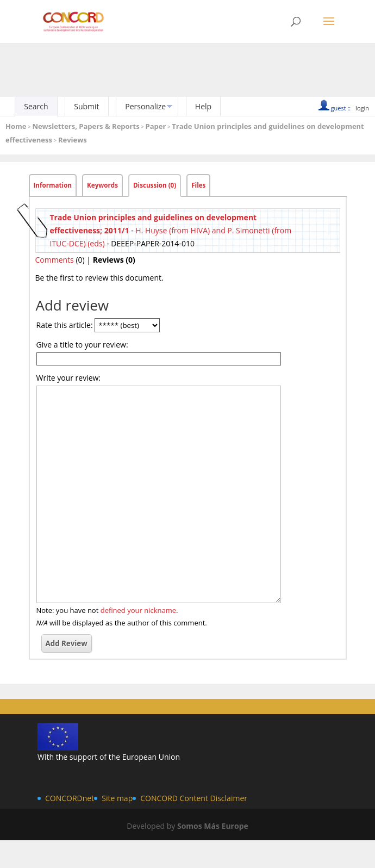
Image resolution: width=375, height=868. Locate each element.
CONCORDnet (70, 798)
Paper (156, 126)
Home (16, 126)
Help (203, 106)
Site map (117, 798)
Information (53, 185)
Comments (55, 260)
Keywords (102, 185)
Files (198, 185)
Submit (86, 106)
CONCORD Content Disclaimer (194, 798)
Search (36, 106)
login (362, 108)
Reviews (73, 140)
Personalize (145, 106)
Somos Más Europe (213, 826)
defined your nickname (138, 610)
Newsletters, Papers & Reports (86, 126)
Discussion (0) (155, 185)
